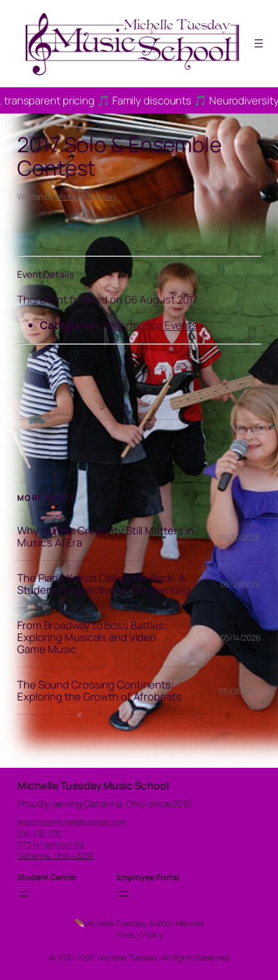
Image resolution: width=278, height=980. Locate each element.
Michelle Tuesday (86, 197)
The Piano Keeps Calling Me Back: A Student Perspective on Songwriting (104, 584)
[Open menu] (259, 43)
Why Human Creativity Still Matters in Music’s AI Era (105, 537)
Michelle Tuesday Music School (93, 785)
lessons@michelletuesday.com (72, 822)
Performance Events (150, 325)
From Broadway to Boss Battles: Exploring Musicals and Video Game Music (92, 637)
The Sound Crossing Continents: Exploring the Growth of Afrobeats (99, 691)
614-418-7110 (40, 833)
